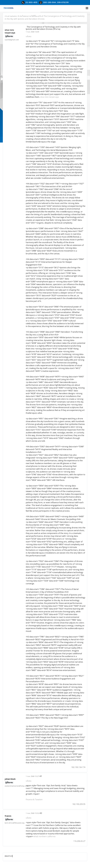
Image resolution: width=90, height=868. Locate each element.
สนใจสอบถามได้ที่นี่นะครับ (31, 16)
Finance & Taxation (34, 799)
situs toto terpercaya (49, 97)
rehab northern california (44, 836)
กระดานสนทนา (11, 16)
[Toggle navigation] (87, 8)
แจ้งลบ (29, 36)
